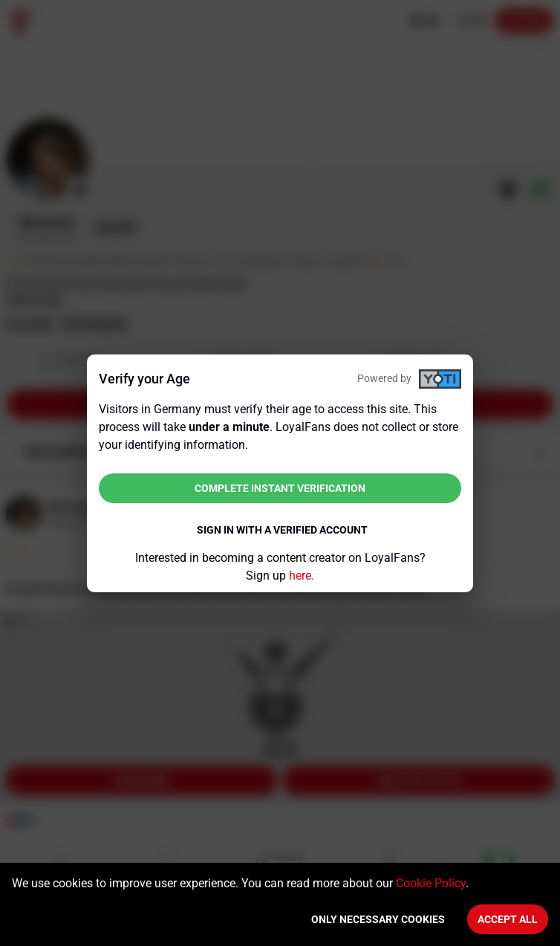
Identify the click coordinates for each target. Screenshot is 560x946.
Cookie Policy (431, 883)
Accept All (508, 919)
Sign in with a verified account (282, 530)
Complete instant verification (280, 488)
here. (302, 576)
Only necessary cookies (378, 919)
